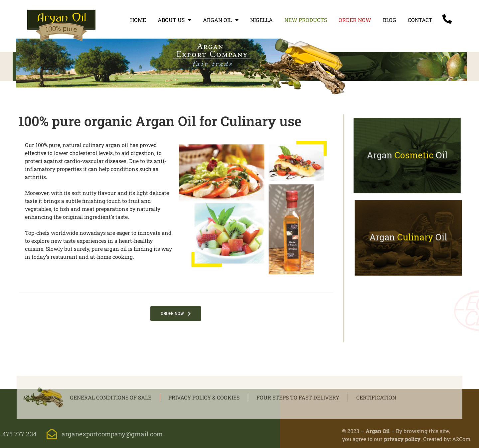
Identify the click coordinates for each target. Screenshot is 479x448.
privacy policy (447, 439)
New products (306, 20)
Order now (355, 20)
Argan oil (221, 20)
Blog (390, 20)
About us (174, 20)
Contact (420, 20)
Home (138, 20)
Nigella (261, 20)
